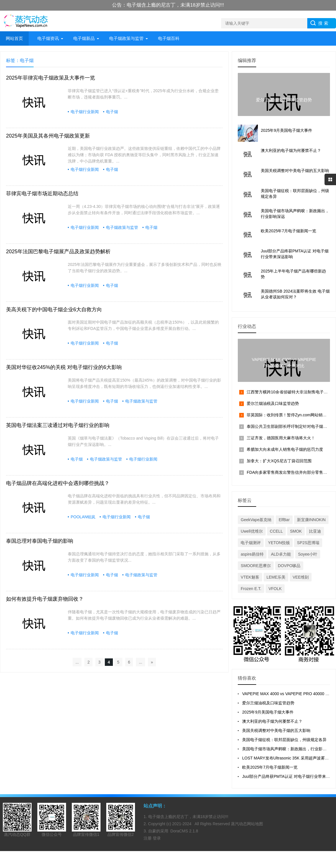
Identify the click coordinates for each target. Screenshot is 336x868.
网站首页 (14, 38)
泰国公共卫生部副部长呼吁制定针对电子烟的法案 (291, 426)
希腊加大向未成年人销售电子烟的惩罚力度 (285, 449)
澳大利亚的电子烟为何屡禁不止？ (272, 721)
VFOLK (275, 589)
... (77, 662)
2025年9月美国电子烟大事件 (268, 712)
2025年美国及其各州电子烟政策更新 (48, 136)
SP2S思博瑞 (308, 543)
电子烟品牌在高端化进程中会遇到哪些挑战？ (58, 483)
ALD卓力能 (281, 554)
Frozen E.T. (251, 589)
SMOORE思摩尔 (256, 566)
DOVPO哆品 (289, 566)
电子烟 (112, 112)
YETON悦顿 (279, 543)
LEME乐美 (276, 577)
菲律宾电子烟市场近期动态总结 (42, 194)
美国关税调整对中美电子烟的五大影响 (276, 730)
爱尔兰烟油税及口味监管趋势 (273, 403)
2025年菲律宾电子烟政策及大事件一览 (51, 78)
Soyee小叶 (308, 554)
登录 (157, 838)
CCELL (276, 531)
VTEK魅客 (250, 577)
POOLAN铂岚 (83, 517)
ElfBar (284, 520)
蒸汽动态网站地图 (247, 824)
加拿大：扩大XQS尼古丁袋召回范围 (279, 461)
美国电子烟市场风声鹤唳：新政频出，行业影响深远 (288, 749)
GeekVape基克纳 (256, 520)
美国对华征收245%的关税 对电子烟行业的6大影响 (64, 367)
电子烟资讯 (48, 38)
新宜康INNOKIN (311, 520)
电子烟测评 (251, 543)
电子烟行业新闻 (85, 112)
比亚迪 (315, 531)
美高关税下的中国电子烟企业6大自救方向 (54, 310)
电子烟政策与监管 (126, 38)
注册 (148, 838)
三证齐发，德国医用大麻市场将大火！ (281, 438)
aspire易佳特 (252, 554)
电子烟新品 (84, 38)
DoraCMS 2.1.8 (184, 831)
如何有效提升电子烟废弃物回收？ (45, 599)
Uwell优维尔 (252, 531)
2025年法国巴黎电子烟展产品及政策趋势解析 (58, 252)
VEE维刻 (301, 577)
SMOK (296, 531)
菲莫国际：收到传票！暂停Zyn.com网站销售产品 (291, 415)
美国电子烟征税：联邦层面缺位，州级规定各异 (284, 740)
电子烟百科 (169, 38)
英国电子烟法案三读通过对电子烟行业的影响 (58, 425)
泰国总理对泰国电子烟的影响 (40, 541)
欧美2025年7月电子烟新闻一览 (270, 767)
